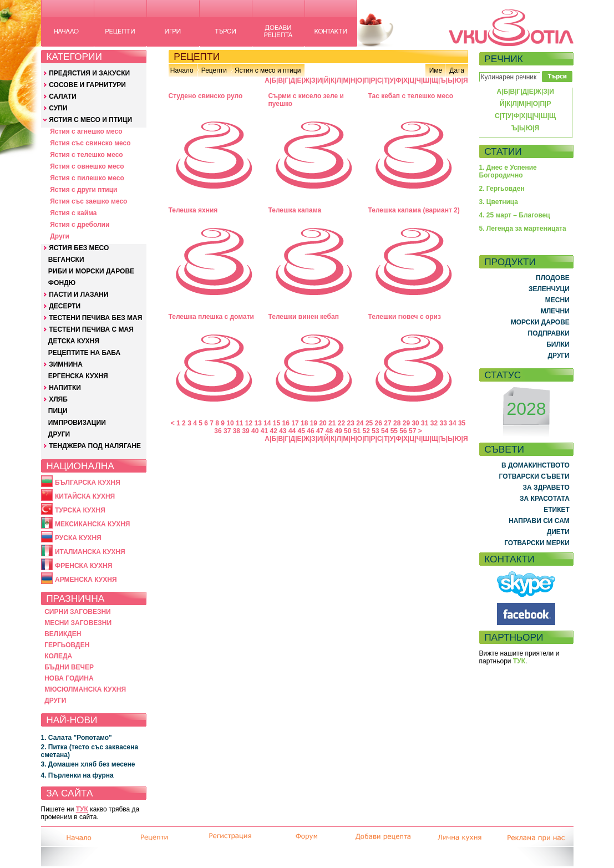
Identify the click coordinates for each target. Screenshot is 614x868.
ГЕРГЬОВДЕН (67, 645)
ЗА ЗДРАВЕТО (546, 488)
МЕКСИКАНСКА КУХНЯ (93, 524)
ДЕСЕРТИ (65, 306)
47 (320, 431)
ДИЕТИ (558, 532)
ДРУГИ (59, 434)
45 (301, 431)
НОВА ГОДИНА (69, 678)
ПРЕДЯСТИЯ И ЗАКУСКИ (89, 73)
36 (218, 431)
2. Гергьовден (502, 189)
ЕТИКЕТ (557, 510)
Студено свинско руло (206, 96)
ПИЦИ (58, 411)
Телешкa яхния (193, 210)
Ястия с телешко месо (87, 155)
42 (273, 431)
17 (295, 423)
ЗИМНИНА (66, 364)
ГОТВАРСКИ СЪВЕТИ (534, 476)
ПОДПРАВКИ (549, 333)
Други (60, 236)
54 (385, 431)
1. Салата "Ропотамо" (77, 738)
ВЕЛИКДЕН (63, 634)
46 (310, 431)
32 (434, 423)
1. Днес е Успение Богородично (508, 171)
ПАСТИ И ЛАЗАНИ (78, 295)
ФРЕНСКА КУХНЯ (83, 566)
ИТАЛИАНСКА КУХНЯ (90, 552)
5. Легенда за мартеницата (523, 229)
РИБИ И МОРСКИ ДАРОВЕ (91, 271)
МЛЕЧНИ (555, 311)
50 (347, 431)
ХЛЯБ (58, 399)
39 (245, 431)
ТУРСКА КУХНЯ (80, 510)
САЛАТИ (63, 97)
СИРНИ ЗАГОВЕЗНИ (78, 612)
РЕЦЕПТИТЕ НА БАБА (84, 353)
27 (387, 423)
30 (415, 423)
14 (267, 423)
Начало (182, 70)
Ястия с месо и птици (268, 70)
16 (286, 423)
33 (443, 423)
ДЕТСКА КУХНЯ (74, 341)
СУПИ (58, 108)
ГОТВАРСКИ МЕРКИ (537, 543)
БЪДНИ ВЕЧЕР (69, 667)
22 (341, 423)
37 (227, 431)
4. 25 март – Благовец (515, 215)
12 (249, 423)
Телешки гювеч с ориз (405, 317)
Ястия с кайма (73, 213)
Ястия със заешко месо (88, 201)
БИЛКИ (558, 344)
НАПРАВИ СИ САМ (539, 521)
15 (276, 423)
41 (264, 431)
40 (255, 431)
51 (357, 431)
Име (436, 70)
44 (292, 431)
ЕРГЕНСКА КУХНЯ (78, 376)
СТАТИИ (503, 151)
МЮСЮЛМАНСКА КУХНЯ (85, 689)
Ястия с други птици (83, 190)
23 (350, 423)
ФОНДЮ (62, 283)
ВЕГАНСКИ (66, 260)
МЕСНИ (557, 300)
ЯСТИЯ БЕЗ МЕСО (79, 248)
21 (332, 423)
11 (239, 423)
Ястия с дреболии (80, 225)
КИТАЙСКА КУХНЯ (85, 496)
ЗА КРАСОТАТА (545, 499)
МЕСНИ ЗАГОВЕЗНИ (78, 623)
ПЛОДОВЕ (553, 278)
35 (462, 423)
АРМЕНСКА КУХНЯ (86, 580)
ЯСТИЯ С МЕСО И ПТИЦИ (90, 120)
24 (360, 423)
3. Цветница (499, 202)
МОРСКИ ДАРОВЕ (540, 322)
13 (258, 423)
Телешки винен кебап (304, 317)
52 (366, 431)
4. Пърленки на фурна (77, 775)
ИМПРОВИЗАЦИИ (77, 423)
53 (375, 431)
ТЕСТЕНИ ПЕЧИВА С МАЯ (91, 329)
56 (403, 431)
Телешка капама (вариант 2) (414, 210)
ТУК (82, 809)
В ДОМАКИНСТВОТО (536, 465)
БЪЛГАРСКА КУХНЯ (88, 483)
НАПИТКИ (65, 388)
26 (379, 423)
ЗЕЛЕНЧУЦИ (549, 289)
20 (323, 423)
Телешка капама (295, 210)
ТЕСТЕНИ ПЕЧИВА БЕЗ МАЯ (95, 318)
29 (406, 423)
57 (412, 431)
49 (338, 431)
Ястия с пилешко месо (87, 178)
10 (230, 423)
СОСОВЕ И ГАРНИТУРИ (87, 85)
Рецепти (214, 70)
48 (329, 431)
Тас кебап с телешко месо (411, 96)
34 (452, 423)
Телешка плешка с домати (211, 317)
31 (425, 423)
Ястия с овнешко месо (87, 166)
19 (314, 423)
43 (283, 431)
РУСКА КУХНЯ (78, 538)
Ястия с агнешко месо (86, 131)
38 (237, 431)
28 (397, 423)
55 (394, 431)
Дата (457, 70)
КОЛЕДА (58, 656)
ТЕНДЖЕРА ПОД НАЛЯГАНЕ (95, 446)
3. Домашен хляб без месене (88, 764)
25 (369, 423)
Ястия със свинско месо (90, 143)
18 (304, 423)
